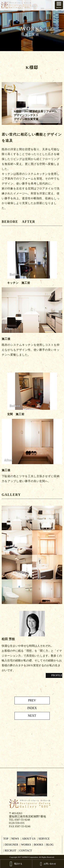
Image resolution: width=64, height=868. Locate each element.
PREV (32, 700)
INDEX (32, 708)
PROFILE (55, 675)
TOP (6, 839)
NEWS (15, 839)
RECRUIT (10, 851)
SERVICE (44, 839)
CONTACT (26, 851)
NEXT (32, 716)
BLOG (50, 845)
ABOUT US (29, 839)
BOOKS (39, 845)
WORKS (26, 845)
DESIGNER (11, 845)
